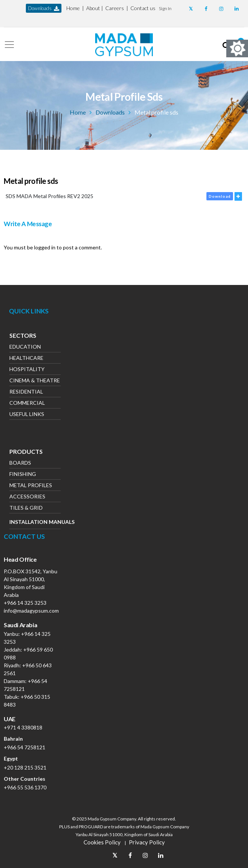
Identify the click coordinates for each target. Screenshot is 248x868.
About (93, 8)
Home (73, 8)
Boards (20, 463)
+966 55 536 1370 (25, 787)
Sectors (23, 336)
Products (26, 452)
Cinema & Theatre (35, 381)
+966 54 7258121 (25, 747)
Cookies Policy (102, 842)
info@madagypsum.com (31, 611)
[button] (165, 8)
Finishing (23, 475)
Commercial (27, 403)
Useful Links (27, 415)
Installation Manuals (35, 522)
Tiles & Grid (26, 508)
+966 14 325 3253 (25, 603)
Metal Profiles (31, 486)
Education (25, 347)
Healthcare (26, 359)
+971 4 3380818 (23, 727)
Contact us (143, 8)
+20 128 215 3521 (25, 767)
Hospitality (27, 370)
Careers (115, 8)
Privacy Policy (147, 842)
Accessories (27, 497)
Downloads (110, 112)
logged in (45, 247)
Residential (26, 392)
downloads (44, 8)
